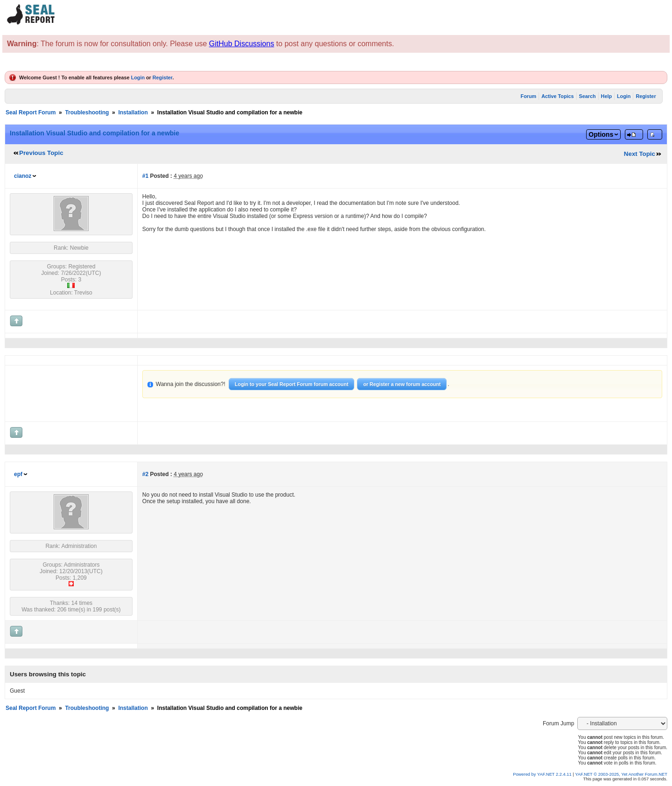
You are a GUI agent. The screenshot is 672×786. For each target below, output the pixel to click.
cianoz (23, 176)
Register (163, 77)
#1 (145, 176)
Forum (529, 96)
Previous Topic (41, 153)
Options (601, 134)
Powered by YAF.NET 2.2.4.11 (543, 774)
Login (138, 77)
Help (606, 96)
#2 (145, 474)
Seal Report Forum (31, 112)
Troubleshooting (87, 112)
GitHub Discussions (242, 44)
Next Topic (640, 154)
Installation (133, 112)
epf (18, 474)
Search (588, 96)
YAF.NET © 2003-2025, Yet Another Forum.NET (621, 774)
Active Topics (557, 96)
